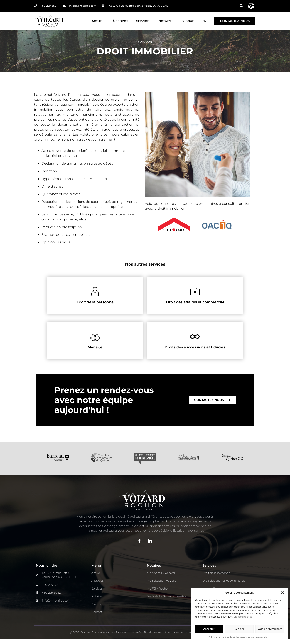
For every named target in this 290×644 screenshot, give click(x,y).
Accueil (98, 21)
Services (143, 21)
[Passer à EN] (204, 21)
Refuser (239, 629)
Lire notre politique (243, 617)
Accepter (209, 629)
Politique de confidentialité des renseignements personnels (238, 637)
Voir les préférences (270, 629)
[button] (283, 593)
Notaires (166, 21)
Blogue (188, 21)
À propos (120, 21)
